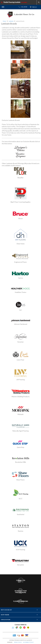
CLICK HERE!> (24, 2)
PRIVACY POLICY (18, 642)
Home (4, 21)
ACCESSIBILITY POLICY (28, 642)
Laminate (11, 21)
